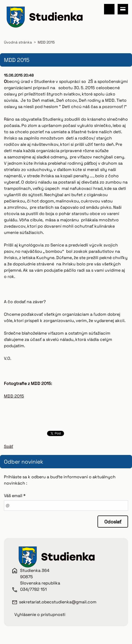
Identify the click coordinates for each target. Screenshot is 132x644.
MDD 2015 (14, 396)
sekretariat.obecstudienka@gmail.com (58, 602)
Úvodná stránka (18, 42)
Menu (123, 9)
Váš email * (15, 496)
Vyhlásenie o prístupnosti (40, 615)
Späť (8, 446)
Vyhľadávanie (109, 9)
